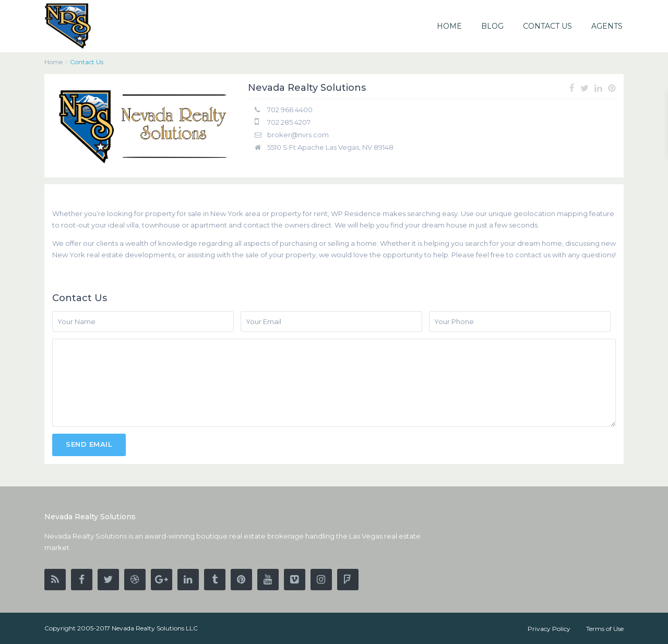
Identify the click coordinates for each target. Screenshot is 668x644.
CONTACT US (547, 26)
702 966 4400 (290, 110)
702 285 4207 (289, 122)
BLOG (492, 26)
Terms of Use (605, 629)
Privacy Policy (549, 629)
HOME (449, 26)
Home (53, 62)
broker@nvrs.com (298, 135)
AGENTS (607, 26)
